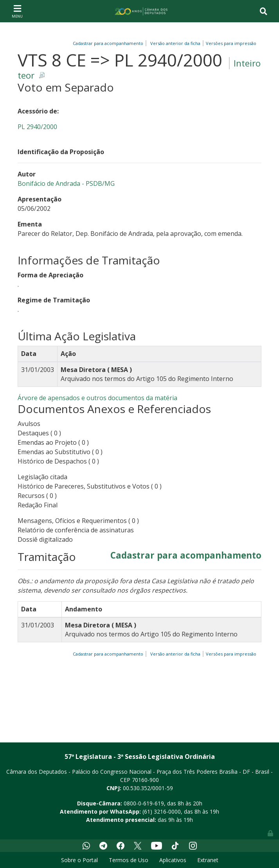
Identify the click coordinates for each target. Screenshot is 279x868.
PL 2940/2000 (37, 127)
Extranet (208, 860)
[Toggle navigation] (17, 11)
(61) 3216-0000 (162, 811)
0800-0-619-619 (144, 803)
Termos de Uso (129, 860)
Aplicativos (173, 860)
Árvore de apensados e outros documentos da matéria (97, 398)
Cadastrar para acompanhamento (109, 43)
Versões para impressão (230, 43)
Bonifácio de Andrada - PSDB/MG (66, 183)
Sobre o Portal (79, 860)
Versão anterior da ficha (175, 43)
